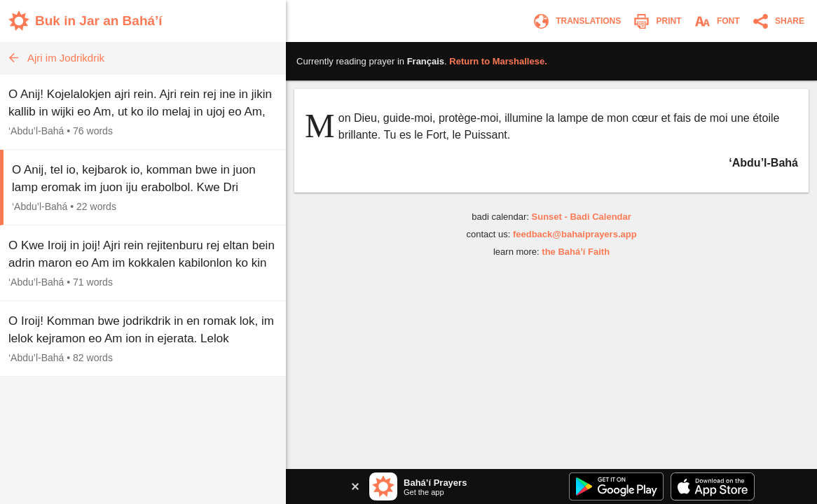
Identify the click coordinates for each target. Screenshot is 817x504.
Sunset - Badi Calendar (582, 217)
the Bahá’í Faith (576, 252)
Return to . (498, 61)
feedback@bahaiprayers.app (575, 234)
